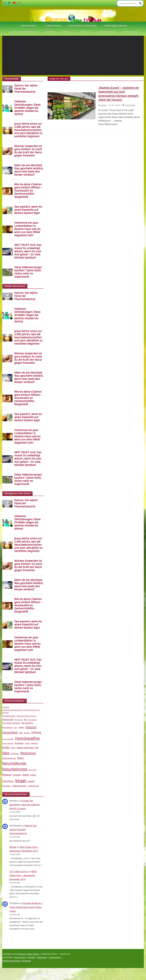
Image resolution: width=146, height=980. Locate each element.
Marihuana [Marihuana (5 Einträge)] (15, 754)
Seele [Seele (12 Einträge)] (26, 775)
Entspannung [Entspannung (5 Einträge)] (7, 728)
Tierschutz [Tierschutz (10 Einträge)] (8, 781)
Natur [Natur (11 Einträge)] (21, 758)
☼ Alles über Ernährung (22, 32)
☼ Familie (65, 32)
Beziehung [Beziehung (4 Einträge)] (19, 720)
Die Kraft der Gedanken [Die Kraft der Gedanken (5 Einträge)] (11, 723)
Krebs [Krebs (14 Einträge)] (6, 747)
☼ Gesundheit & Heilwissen (81, 26)
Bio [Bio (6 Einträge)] (25, 720)
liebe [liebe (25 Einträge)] (6, 753)
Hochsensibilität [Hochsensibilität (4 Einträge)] (8, 739)
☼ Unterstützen (129, 32)
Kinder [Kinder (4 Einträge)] (27, 743)
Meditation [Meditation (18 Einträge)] (28, 753)
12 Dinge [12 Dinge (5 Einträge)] (6, 707)
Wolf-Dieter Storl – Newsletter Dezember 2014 (23, 875)
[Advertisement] (73, 56)
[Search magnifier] (140, 3)
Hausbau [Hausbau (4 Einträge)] (27, 733)
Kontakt (31, 957)
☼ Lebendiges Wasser (114, 26)
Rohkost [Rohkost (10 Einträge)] (7, 775)
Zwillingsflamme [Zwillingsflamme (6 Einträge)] (19, 786)
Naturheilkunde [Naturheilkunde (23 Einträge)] (14, 763)
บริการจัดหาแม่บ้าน (19, 871)
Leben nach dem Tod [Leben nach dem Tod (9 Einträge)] (27, 748)
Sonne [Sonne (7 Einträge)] (33, 775)
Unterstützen (20, 957)
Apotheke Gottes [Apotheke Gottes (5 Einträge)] (9, 716)
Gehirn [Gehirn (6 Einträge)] (22, 727)
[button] (37, 26)
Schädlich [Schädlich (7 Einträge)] (17, 775)
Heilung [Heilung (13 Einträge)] (36, 732)
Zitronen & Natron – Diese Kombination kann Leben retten (26, 907)
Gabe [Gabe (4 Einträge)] (16, 728)
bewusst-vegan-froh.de (29, 954)
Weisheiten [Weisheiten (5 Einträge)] (7, 786)
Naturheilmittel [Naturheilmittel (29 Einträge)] (15, 769)
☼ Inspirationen (52, 26)
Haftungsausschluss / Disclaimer (17, 961)
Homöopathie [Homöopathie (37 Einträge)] (27, 738)
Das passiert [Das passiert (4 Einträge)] (32, 720)
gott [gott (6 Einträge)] (21, 733)
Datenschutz (55, 957)
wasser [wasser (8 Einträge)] (31, 781)
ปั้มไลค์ (13, 847)
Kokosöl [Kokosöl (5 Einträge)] (34, 743)
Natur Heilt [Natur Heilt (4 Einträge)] (32, 770)
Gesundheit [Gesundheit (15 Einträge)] (10, 732)
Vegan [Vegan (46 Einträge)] (21, 781)
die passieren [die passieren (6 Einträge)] (27, 723)
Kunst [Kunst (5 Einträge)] (13, 748)
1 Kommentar (129, 105)
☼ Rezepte (49, 32)
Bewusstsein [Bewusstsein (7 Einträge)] (8, 719)
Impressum (42, 957)
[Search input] (129, 3)
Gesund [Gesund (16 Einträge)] (31, 727)
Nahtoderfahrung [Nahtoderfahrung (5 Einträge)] (9, 758)
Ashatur (104, 105)
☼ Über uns (85, 32)
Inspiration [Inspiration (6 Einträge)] (19, 743)
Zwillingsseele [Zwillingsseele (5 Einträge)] (33, 786)
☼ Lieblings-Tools (106, 32)
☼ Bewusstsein (27, 26)
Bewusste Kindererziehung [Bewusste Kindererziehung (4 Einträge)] (27, 716)
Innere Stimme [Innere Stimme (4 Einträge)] (8, 743)
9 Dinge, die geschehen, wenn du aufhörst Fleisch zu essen (25, 805)
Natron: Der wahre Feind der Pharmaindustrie (23, 830)
